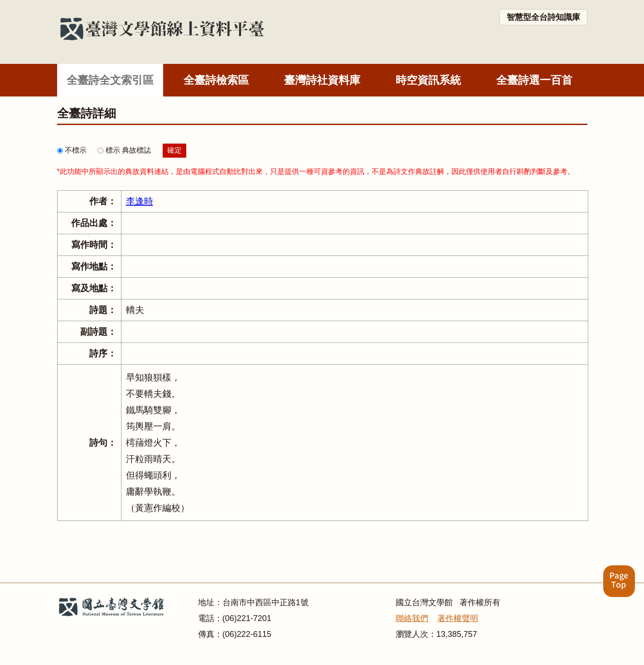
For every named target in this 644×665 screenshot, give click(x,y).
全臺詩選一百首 (534, 80)
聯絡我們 (412, 618)
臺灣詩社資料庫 (322, 80)
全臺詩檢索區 (216, 80)
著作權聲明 (458, 618)
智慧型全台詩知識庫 (543, 17)
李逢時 (140, 201)
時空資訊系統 (428, 80)
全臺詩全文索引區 (110, 80)
